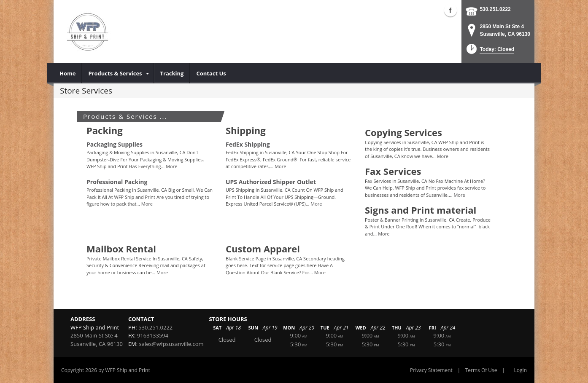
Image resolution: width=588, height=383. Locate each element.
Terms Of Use (481, 370)
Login (521, 370)
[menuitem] (68, 73)
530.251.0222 (495, 9)
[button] (490, 52)
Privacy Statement (431, 370)
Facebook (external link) (450, 10)
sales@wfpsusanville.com (171, 344)
